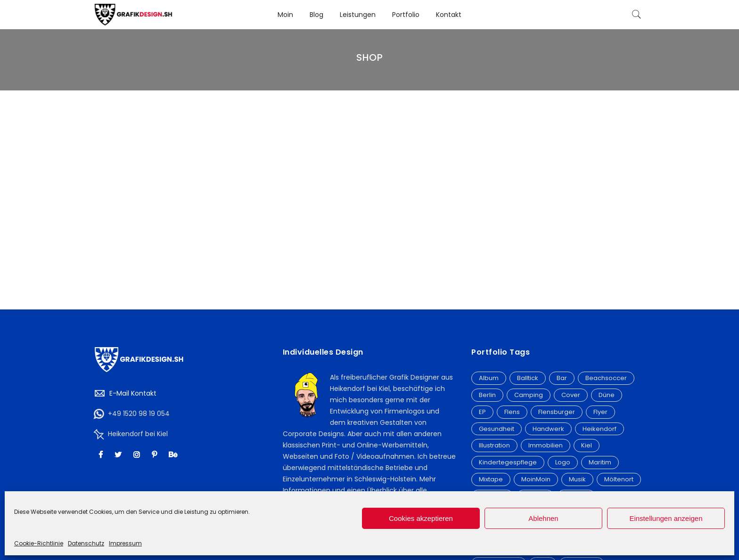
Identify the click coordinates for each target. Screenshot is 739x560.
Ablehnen (543, 518)
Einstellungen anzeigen (666, 518)
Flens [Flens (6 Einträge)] (512, 412)
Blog (316, 15)
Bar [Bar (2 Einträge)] (562, 378)
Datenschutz (86, 543)
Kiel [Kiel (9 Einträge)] (587, 445)
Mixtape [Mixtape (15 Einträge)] (491, 479)
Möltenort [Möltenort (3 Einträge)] (619, 479)
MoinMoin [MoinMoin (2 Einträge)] (536, 479)
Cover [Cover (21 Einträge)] (571, 395)
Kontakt (449, 15)
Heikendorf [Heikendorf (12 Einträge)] (599, 429)
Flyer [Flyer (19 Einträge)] (600, 412)
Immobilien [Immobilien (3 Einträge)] (546, 445)
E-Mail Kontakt (133, 393)
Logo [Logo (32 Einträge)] (563, 462)
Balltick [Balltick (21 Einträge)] (528, 378)
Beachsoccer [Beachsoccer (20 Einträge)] (606, 378)
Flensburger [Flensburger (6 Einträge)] (557, 412)
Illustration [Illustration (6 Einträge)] (494, 445)
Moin (285, 15)
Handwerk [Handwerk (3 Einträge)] (548, 429)
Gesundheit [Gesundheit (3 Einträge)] (497, 429)
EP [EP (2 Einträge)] (482, 412)
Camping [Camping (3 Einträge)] (529, 395)
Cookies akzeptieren (421, 518)
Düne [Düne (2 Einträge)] (607, 395)
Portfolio (406, 15)
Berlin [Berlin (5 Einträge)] (487, 395)
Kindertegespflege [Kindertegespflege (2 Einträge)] (508, 462)
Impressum (125, 543)
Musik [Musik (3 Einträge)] (577, 479)
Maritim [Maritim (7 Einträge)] (600, 462)
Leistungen (358, 15)
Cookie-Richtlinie (39, 543)
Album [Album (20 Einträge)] (489, 378)
